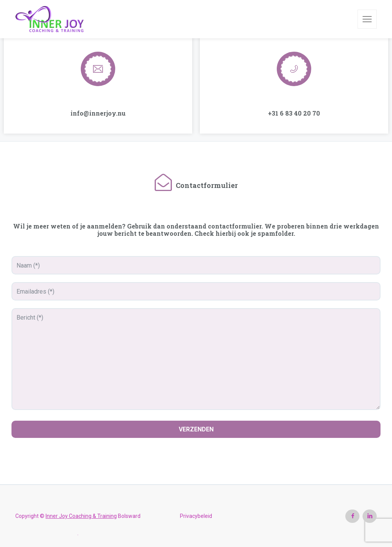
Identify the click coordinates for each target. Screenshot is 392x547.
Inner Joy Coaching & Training (81, 516)
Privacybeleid (196, 516)
